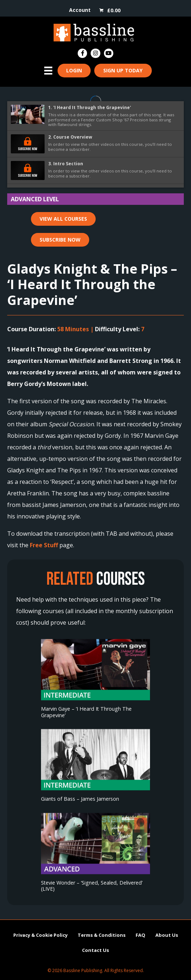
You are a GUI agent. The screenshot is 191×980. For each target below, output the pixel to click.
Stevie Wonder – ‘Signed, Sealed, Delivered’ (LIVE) (92, 886)
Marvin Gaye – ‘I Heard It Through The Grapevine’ (86, 712)
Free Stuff (44, 545)
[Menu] (48, 71)
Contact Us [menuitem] (95, 950)
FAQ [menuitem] (140, 935)
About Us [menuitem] (167, 935)
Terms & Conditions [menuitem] (102, 935)
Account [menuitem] (80, 10)
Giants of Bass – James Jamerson (80, 799)
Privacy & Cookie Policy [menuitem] (40, 935)
